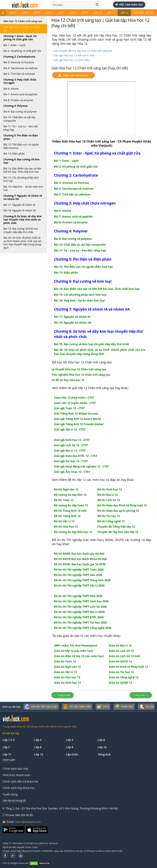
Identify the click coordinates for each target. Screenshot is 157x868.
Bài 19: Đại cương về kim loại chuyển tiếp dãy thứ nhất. (21, 230)
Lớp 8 (73, 13)
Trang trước (63, 695)
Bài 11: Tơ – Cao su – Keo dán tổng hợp (21, 128)
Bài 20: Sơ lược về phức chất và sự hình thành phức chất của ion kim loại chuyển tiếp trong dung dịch (22, 243)
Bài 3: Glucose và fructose (19, 62)
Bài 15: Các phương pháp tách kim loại (21, 179)
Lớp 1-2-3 (9, 740)
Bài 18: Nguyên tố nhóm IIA (20, 210)
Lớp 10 (98, 13)
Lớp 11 (111, 13)
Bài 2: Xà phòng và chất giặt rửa (22, 51)
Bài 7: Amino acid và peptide (20, 94)
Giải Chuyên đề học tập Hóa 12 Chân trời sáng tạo (83, 51)
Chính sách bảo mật (15, 769)
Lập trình (72, 754)
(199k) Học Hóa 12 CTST (73, 75)
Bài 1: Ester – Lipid (14, 45)
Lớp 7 (61, 13)
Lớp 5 (37, 13)
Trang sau (141, 695)
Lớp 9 (85, 13)
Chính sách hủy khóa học (19, 788)
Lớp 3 (13, 13)
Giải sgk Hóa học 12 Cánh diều (71, 60)
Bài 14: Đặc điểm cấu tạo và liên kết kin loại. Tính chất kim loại (22, 170)
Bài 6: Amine (11, 89)
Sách (103, 707)
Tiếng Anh (104, 754)
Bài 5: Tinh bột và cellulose (19, 74)
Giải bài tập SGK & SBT (41, 707)
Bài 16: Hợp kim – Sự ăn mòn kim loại (23, 188)
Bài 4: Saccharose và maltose (20, 68)
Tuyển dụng (10, 794)
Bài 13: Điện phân (14, 153)
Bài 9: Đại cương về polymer (20, 112)
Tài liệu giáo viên (77, 707)
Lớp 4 (25, 13)
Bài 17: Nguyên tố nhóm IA (19, 205)
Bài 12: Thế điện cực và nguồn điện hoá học (21, 146)
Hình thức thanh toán (17, 775)
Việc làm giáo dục (129, 5)
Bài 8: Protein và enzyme (18, 100)
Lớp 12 (124, 13)
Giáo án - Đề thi (144, 13)
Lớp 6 (49, 13)
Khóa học (124, 707)
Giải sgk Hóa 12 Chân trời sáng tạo (22, 29)
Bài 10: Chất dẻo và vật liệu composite (19, 119)
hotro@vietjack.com (28, 822)
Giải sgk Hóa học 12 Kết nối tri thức (74, 55)
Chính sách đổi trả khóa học (21, 781)
